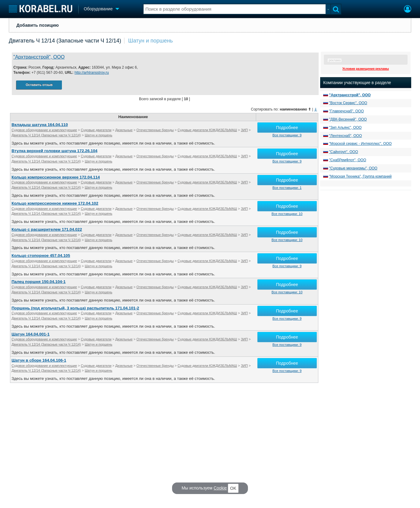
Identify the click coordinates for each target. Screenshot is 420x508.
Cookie (220, 488)
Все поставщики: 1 (287, 188)
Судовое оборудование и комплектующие (44, 130)
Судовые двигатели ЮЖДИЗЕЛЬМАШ (207, 130)
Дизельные (124, 130)
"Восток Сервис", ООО (348, 103)
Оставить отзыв (39, 85)
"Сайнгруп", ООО (343, 152)
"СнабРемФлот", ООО (347, 160)
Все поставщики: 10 (287, 214)
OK (233, 488)
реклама (335, 60)
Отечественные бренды (155, 130)
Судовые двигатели (96, 130)
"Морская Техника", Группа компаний (360, 176)
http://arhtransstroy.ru (92, 73)
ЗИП (244, 130)
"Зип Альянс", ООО (345, 128)
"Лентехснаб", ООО (345, 136)
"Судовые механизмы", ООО (353, 168)
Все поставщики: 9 (287, 135)
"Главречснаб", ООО (346, 111)
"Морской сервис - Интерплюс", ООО (360, 144)
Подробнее (287, 128)
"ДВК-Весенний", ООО (348, 119)
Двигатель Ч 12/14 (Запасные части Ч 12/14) (65, 41)
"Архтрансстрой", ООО (39, 57)
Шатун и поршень (150, 41)
